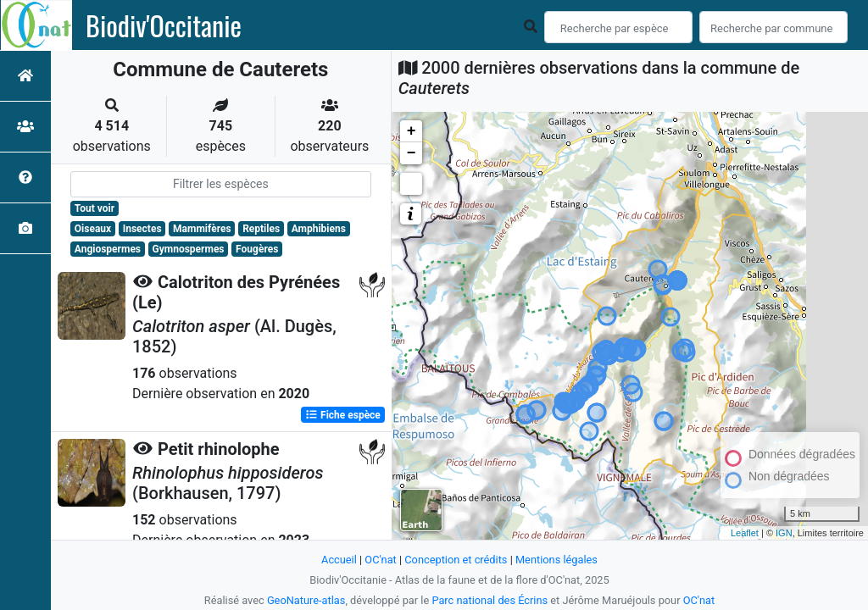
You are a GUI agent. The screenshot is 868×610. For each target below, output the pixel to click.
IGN (784, 533)
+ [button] (412, 131)
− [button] (412, 153)
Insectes (142, 229)
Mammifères (202, 229)
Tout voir (95, 208)
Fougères (257, 249)
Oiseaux (93, 229)
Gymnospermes (189, 249)
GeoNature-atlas (306, 600)
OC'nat (380, 560)
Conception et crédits (456, 560)
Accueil (339, 560)
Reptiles (261, 229)
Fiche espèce (343, 415)
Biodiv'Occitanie (164, 25)
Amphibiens (319, 229)
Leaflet (745, 533)
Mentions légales (556, 560)
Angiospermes (108, 249)
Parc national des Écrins (490, 600)
